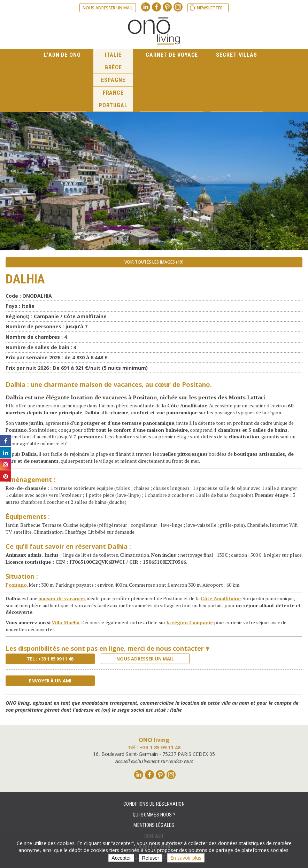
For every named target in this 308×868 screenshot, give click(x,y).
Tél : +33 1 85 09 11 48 (154, 747)
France (113, 93)
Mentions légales (154, 825)
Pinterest (167, 7)
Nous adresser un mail (108, 8)
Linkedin (146, 7)
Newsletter (210, 8)
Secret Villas (237, 55)
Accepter (121, 858)
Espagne (113, 80)
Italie (113, 55)
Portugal (113, 105)
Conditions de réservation (154, 804)
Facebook (156, 7)
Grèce (113, 67)
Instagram (178, 7)
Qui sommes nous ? (154, 815)
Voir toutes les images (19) (154, 262)
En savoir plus (186, 858)
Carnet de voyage (172, 55)
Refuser (151, 858)
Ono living (154, 31)
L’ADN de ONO (62, 55)
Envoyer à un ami (50, 681)
